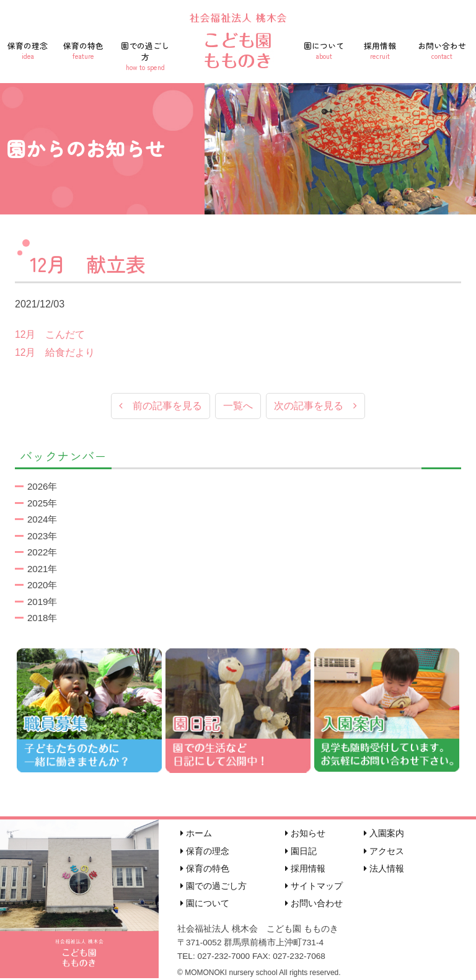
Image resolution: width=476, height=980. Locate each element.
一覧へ (238, 406)
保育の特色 (84, 50)
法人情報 (384, 869)
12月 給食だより (55, 352)
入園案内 (384, 834)
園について (324, 50)
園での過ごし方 (145, 56)
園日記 (301, 852)
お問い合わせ (442, 50)
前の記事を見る (161, 406)
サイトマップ (314, 886)
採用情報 (380, 50)
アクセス (384, 852)
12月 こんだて (50, 334)
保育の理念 (28, 50)
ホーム (196, 834)
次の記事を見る (315, 406)
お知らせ (305, 834)
